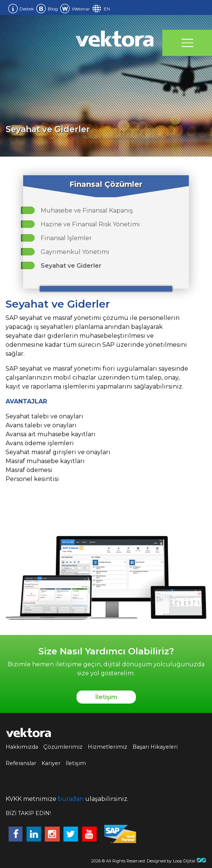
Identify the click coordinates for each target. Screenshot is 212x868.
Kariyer (51, 763)
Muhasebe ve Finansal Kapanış (87, 210)
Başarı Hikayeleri (155, 747)
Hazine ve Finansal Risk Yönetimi (90, 224)
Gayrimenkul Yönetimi (75, 252)
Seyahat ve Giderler (71, 266)
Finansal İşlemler (66, 238)
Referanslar (21, 763)
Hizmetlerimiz (107, 747)
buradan (71, 799)
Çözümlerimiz (63, 747)
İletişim (106, 697)
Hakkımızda (22, 747)
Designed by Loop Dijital (177, 861)
